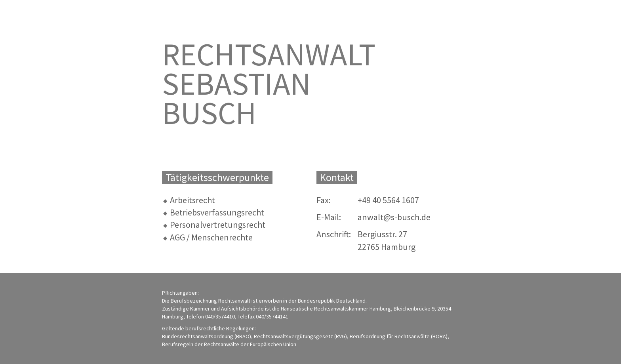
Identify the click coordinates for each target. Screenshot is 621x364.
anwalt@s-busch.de (394, 217)
